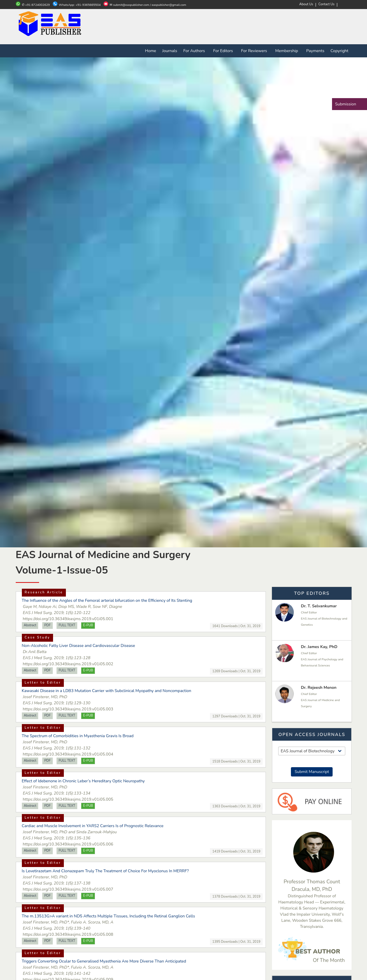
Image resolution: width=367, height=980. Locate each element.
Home (151, 51)
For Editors (224, 51)
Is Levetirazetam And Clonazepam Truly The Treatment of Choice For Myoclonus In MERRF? (105, 871)
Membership (288, 51)
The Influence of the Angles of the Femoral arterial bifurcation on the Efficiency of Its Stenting (107, 600)
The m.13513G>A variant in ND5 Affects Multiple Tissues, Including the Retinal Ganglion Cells (108, 916)
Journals (170, 51)
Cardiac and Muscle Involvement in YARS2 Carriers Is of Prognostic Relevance (93, 826)
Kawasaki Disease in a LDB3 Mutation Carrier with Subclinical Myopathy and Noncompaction (107, 691)
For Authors (195, 51)
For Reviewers (255, 51)
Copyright (339, 51)
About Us (306, 4)
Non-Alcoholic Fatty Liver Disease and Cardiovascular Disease (79, 646)
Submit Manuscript (312, 772)
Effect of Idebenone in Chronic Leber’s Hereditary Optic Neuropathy (83, 781)
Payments (315, 51)
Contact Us (326, 4)
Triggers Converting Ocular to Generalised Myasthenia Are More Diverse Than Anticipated (104, 961)
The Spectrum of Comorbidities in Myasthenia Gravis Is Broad (78, 736)
